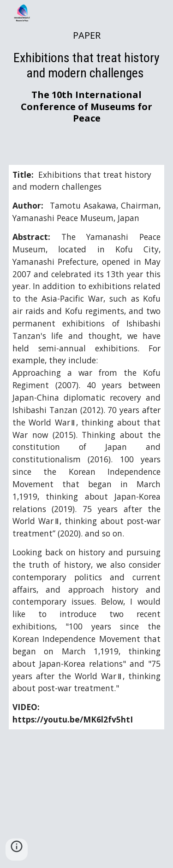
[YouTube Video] (87, 804)
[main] (87, 77)
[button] (17, 850)
